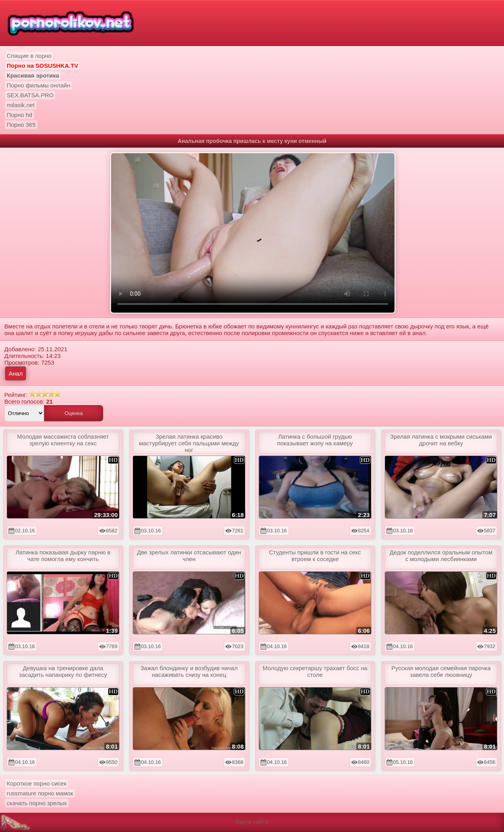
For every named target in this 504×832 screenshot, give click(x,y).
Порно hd (19, 115)
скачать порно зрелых (37, 803)
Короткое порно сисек (37, 783)
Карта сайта (252, 822)
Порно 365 (21, 125)
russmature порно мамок (40, 793)
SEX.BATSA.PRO (30, 95)
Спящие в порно (29, 56)
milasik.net (21, 105)
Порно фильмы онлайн (38, 85)
